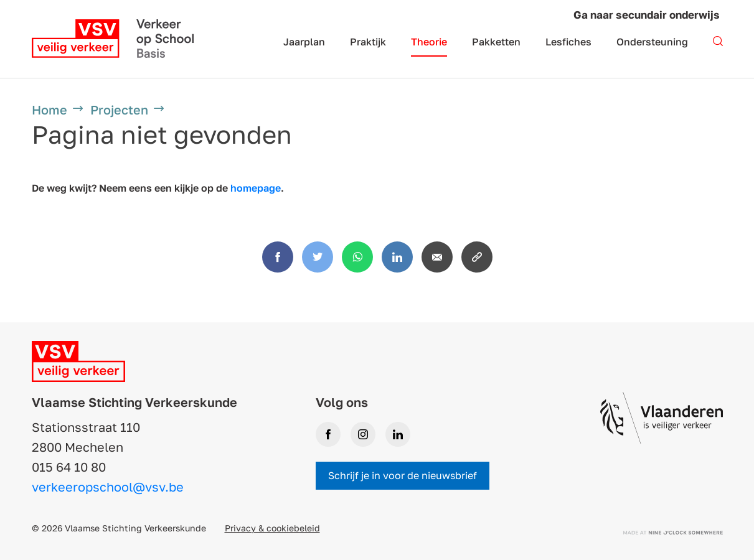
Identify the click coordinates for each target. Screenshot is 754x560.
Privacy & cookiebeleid (272, 528)
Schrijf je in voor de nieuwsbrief (403, 475)
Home (49, 110)
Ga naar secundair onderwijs (647, 15)
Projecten (119, 110)
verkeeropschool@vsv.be (108, 487)
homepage (256, 188)
